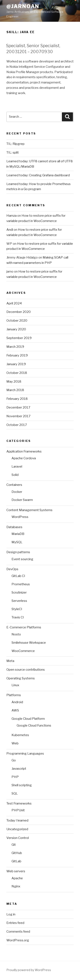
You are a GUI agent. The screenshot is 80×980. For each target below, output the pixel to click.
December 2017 (18, 407)
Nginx (16, 886)
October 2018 (17, 373)
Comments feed (18, 932)
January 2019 (16, 364)
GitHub (17, 853)
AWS (15, 710)
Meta (10, 661)
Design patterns (18, 552)
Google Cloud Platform (28, 719)
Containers (14, 485)
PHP (15, 777)
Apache (17, 878)
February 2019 (17, 355)
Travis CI (18, 617)
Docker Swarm (22, 500)
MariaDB (18, 534)
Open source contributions (26, 670)
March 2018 (15, 390)
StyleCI (17, 609)
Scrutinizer (19, 593)
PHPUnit (18, 810)
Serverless (19, 601)
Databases (14, 527)
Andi (10, 230)
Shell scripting (22, 785)
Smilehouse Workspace (29, 643)
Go (14, 760)
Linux (15, 685)
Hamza (12, 216)
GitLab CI (18, 576)
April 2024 (14, 303)
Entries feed (15, 923)
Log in (11, 914)
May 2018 (14, 382)
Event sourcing (22, 559)
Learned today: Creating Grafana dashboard (38, 175)
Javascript (19, 769)
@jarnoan (23, 6)
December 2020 (19, 312)
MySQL (17, 542)
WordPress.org (18, 940)
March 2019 (15, 347)
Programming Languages (25, 754)
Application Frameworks (24, 451)
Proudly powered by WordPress (29, 970)
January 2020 (16, 329)
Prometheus (21, 584)
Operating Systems (21, 678)
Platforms (14, 695)
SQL (15, 793)
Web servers (16, 871)
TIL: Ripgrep (15, 144)
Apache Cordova (24, 458)
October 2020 (17, 321)
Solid (15, 475)
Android (17, 702)
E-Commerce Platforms (24, 627)
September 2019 (19, 338)
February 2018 (17, 399)
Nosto (16, 634)
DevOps (12, 569)
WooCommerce (23, 651)
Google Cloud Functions (34, 725)
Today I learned (17, 820)
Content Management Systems (29, 510)
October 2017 (17, 425)
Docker (17, 492)
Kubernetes (20, 735)
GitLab (16, 861)
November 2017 (18, 416)
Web (15, 743)
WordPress (20, 517)
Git (14, 845)
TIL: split (13, 153)
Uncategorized (17, 829)
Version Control (18, 838)
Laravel (17, 467)
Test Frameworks (19, 803)
